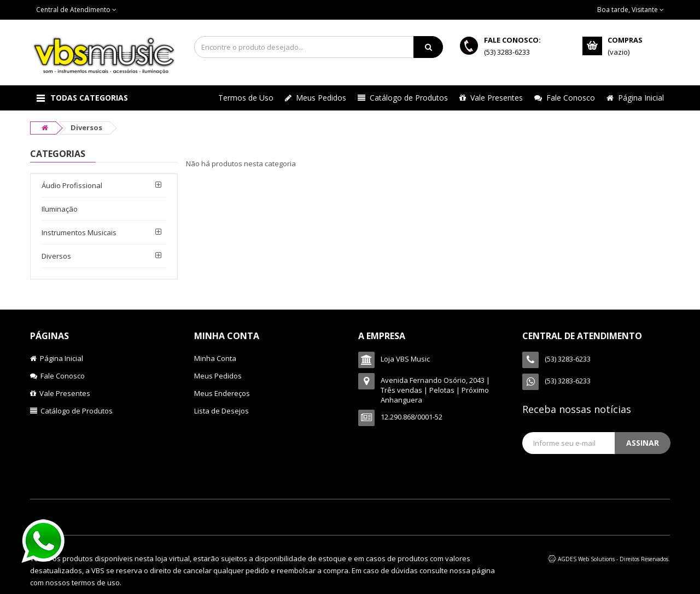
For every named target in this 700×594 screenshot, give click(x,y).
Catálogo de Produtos (403, 98)
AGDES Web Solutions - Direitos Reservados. (614, 559)
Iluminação (60, 209)
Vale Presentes (491, 98)
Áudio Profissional (72, 185)
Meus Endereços (222, 393)
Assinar (643, 443)
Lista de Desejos (221, 411)
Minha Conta (215, 358)
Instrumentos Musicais (79, 232)
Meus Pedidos (316, 98)
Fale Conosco (565, 98)
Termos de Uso (246, 98)
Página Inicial (635, 98)
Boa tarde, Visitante (631, 10)
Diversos (56, 256)
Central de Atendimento (76, 10)
